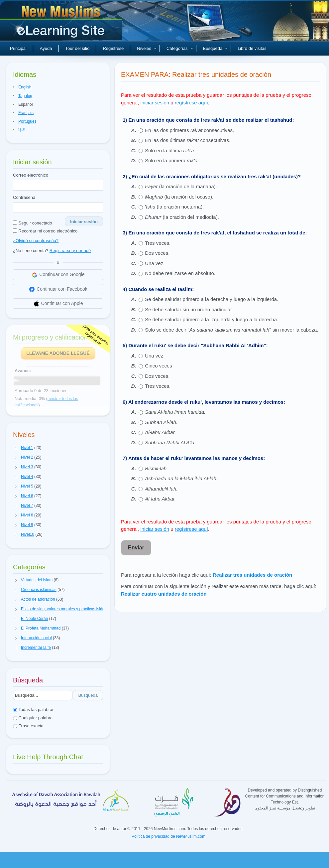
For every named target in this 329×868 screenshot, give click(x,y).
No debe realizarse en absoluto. (180, 273)
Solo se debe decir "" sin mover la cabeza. (231, 330)
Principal (18, 48)
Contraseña (24, 197)
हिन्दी (22, 130)
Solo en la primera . (172, 160)
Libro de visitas (252, 48)
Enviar (136, 548)
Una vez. (155, 263)
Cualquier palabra (33, 718)
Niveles (147, 48)
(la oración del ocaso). (179, 197)
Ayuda (46, 48)
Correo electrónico (31, 175)
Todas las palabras (34, 710)
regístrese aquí (191, 103)
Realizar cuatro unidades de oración (164, 594)
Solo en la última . (170, 150)
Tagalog (25, 96)
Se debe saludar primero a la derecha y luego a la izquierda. (212, 299)
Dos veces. (157, 253)
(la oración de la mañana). (181, 186)
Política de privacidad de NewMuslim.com (168, 836)
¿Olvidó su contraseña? (36, 241)
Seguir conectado (33, 223)
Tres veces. (158, 243)
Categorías (180, 48)
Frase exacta (28, 726)
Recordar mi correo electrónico (45, 231)
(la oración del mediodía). (182, 217)
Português (27, 121)
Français (26, 113)
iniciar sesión (155, 103)
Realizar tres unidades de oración (252, 575)
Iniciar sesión (84, 222)
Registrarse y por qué (70, 251)
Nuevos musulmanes (62, 23)
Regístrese (113, 48)
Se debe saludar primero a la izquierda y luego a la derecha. (212, 319)
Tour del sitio (78, 48)
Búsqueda (216, 48)
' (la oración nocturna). (174, 207)
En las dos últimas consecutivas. (188, 140)
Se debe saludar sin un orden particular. (189, 309)
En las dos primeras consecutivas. (189, 130)
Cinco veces (159, 366)
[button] (16, 448)
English (25, 87)
